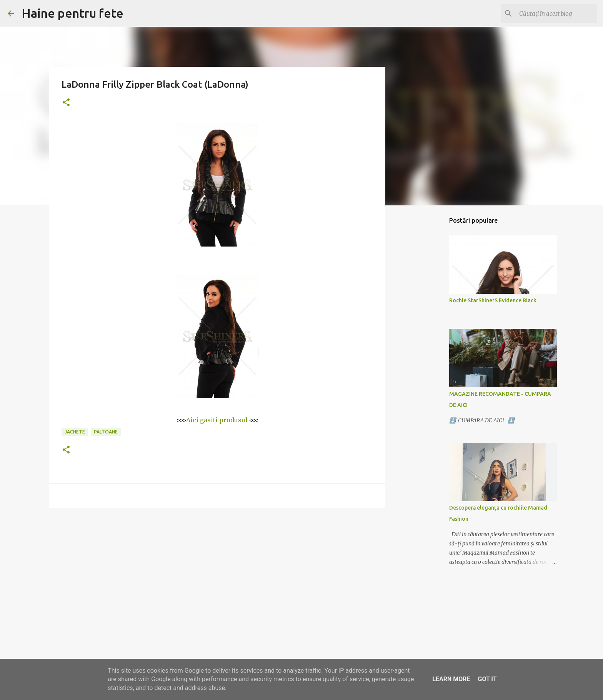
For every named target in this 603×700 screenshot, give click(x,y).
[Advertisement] (217, 573)
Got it (487, 679)
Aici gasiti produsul (217, 420)
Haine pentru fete (72, 13)
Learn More (451, 679)
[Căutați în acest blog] (556, 13)
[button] (66, 103)
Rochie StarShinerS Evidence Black (493, 300)
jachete (75, 432)
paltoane (106, 432)
